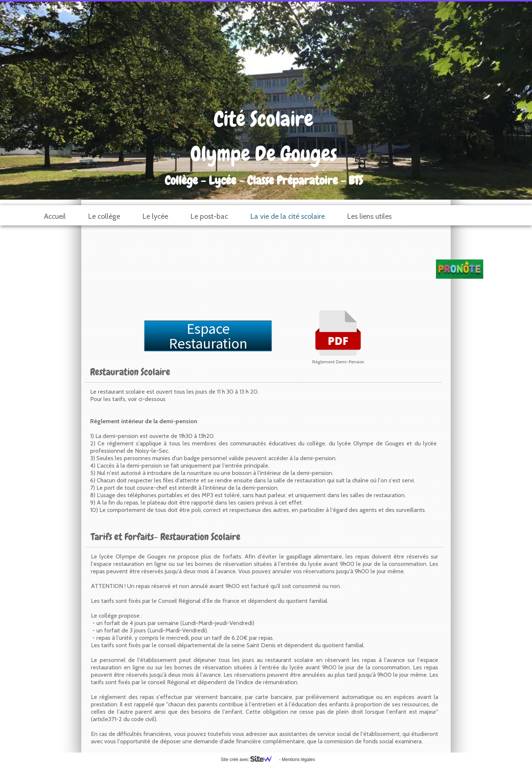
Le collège (104, 216)
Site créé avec (249, 760)
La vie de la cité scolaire (287, 216)
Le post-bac (209, 216)
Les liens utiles (369, 216)
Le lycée (155, 216)
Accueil (55, 216)
